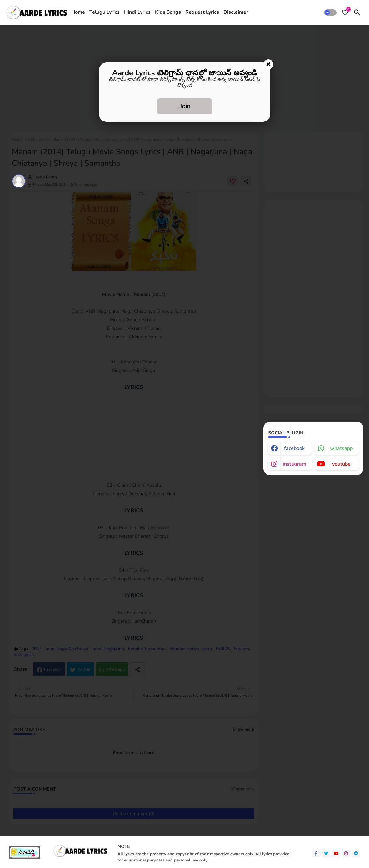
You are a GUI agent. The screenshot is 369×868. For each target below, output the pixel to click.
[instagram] (346, 853)
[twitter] (326, 853)
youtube (341, 464)
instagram (294, 464)
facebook (294, 448)
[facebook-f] (316, 853)
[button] (330, 12)
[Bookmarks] (345, 12)
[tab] (78, 12)
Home (78, 12)
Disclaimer (236, 12)
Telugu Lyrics (105, 12)
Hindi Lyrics (137, 12)
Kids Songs (168, 12)
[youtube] (336, 853)
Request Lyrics (202, 12)
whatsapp (341, 448)
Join (184, 106)
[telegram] (356, 853)
